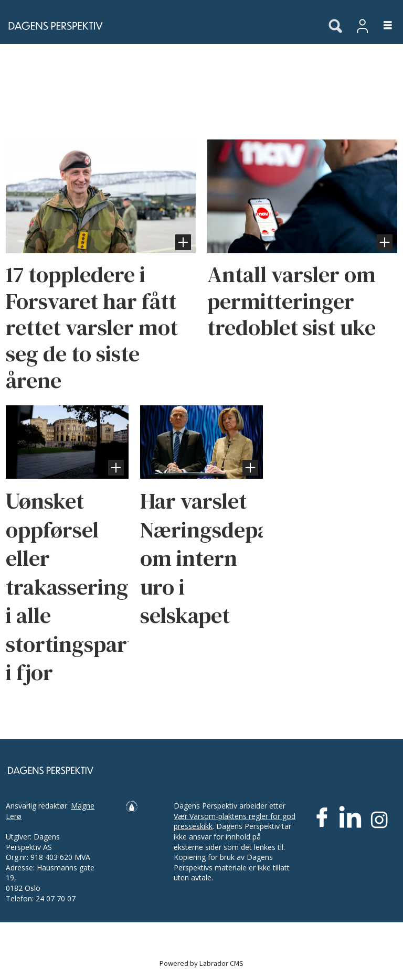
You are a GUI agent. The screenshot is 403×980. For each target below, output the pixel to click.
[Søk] (335, 27)
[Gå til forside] (158, 26)
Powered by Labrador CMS (201, 963)
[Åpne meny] (382, 26)
